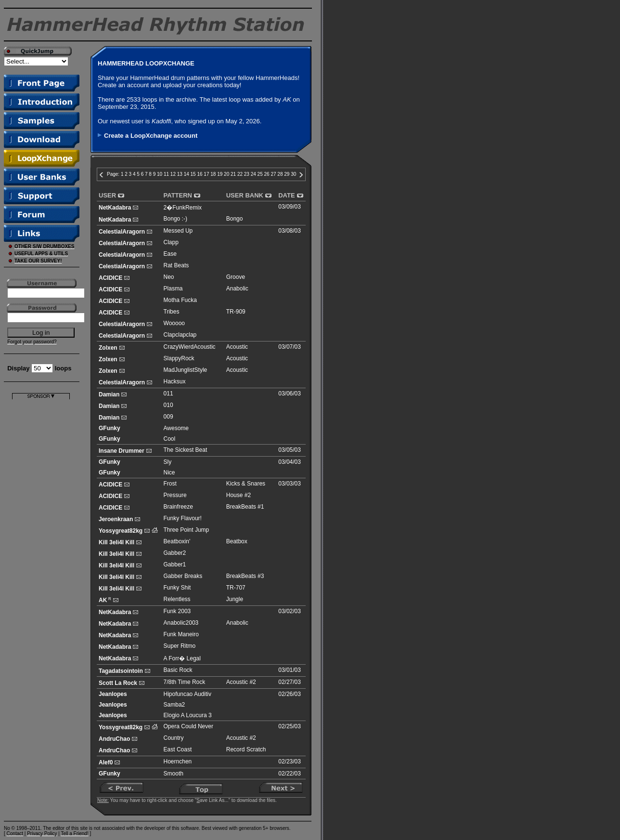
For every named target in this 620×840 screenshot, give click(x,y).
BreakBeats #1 (245, 507)
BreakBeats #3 (245, 576)
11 (166, 174)
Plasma (173, 289)
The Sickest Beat (186, 450)
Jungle (235, 599)
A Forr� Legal (182, 658)
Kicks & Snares (246, 484)
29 (287, 174)
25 (260, 174)
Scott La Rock (118, 683)
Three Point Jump (187, 530)
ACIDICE (110, 278)
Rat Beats (176, 265)
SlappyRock (179, 358)
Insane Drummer (122, 451)
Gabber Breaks (183, 576)
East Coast (178, 749)
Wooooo (174, 323)
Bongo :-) (175, 219)
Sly (168, 462)
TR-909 (236, 312)
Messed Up (178, 231)
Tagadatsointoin (121, 671)
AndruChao (114, 739)
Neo (169, 277)
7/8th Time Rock (185, 682)
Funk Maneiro (181, 634)
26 (267, 174)
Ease (170, 254)
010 (168, 405)
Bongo (235, 219)
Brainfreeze (178, 507)
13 (180, 174)
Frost (170, 484)
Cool (170, 439)
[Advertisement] (41, 544)
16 (200, 174)
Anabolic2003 (181, 623)
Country (174, 738)
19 (220, 174)
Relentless (177, 599)
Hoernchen (178, 761)
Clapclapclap (180, 335)
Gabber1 (175, 564)
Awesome (176, 428)
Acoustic (237, 347)
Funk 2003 (177, 611)
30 (293, 174)
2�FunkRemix (183, 208)
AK (103, 600)
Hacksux (175, 381)
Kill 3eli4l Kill (116, 542)
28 (280, 174)
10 (160, 174)
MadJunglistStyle (186, 370)
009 (168, 417)
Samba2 (174, 705)
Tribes (172, 312)
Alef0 (106, 762)
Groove (236, 277)
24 (253, 174)
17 (206, 174)
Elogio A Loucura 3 (188, 715)
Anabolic (237, 289)
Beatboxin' (177, 541)
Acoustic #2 (241, 682)
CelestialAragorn (122, 232)
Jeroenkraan (116, 519)
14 (187, 174)
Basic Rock (178, 670)
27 (273, 174)
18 (213, 174)
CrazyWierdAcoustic (190, 347)
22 (240, 174)
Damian (109, 394)
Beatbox (237, 541)
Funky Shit (177, 588)
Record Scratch (246, 749)
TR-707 (236, 588)
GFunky (110, 428)
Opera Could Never (188, 726)
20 (226, 174)
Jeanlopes (113, 694)
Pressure (175, 495)
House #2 (239, 495)
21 (233, 174)
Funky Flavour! (183, 518)
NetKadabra (115, 208)
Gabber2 (175, 553)
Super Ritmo (180, 646)
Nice (169, 472)
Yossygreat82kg (121, 531)
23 (247, 174)
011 (168, 394)
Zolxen (108, 348)
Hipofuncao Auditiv (187, 694)
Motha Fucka (180, 300)
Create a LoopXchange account (151, 136)
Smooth (174, 774)
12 (173, 174)
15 (193, 174)
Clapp (171, 242)
